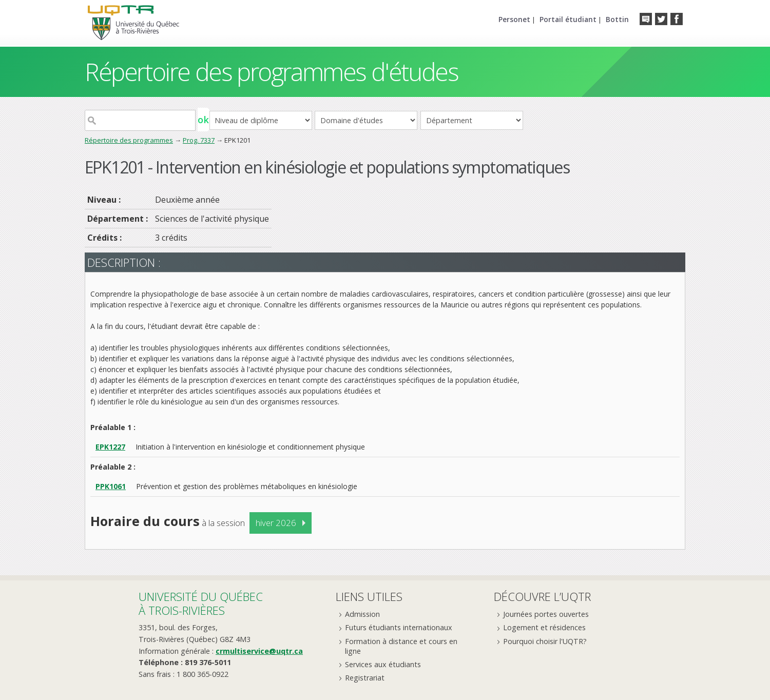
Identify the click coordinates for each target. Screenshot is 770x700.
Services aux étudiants (383, 664)
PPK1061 (111, 486)
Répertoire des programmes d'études (271, 72)
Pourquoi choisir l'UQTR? (545, 641)
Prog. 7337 (199, 140)
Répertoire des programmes (129, 140)
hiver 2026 (276, 523)
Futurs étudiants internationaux (399, 627)
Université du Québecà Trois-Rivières (201, 603)
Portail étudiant (568, 19)
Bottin (617, 19)
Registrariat (365, 678)
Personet (514, 19)
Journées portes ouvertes (546, 614)
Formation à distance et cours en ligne (401, 646)
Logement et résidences (544, 627)
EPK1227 (110, 447)
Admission (362, 614)
